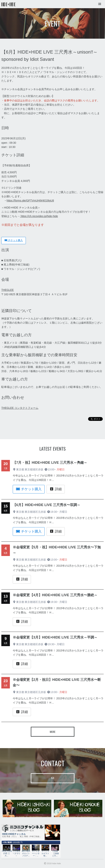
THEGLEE (8, 290)
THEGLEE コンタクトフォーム (20, 408)
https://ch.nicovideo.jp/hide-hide (39, 216)
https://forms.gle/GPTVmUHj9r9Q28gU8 (30, 201)
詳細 (56, 489)
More (53, 732)
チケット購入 (14, 240)
